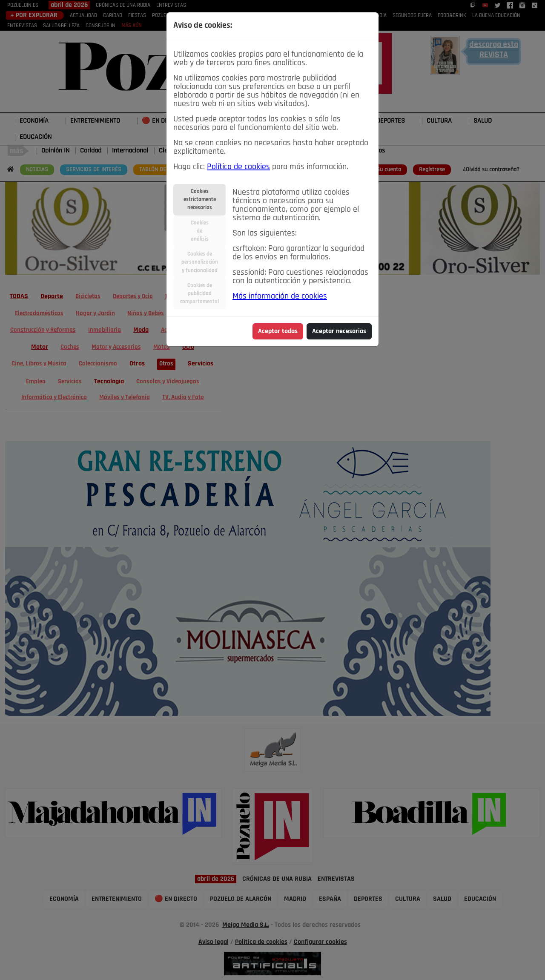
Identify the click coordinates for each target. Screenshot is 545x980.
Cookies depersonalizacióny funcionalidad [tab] (200, 262)
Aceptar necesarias (339, 331)
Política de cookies (238, 167)
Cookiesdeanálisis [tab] (200, 231)
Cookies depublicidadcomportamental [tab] (199, 294)
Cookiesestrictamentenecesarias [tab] (200, 200)
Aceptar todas (278, 331)
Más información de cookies (280, 296)
